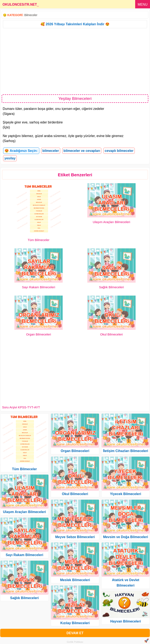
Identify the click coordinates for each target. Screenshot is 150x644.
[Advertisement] (75, 61)
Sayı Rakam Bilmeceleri (39, 287)
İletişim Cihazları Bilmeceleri (126, 451)
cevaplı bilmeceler (119, 151)
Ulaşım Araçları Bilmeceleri (111, 222)
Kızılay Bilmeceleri (75, 623)
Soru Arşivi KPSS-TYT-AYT (21, 407)
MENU (143, 4)
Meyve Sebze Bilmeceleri (75, 537)
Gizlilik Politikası (75, 642)
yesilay (10, 158)
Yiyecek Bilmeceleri (126, 494)
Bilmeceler (31, 15)
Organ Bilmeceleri (39, 334)
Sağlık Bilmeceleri (111, 287)
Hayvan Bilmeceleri (126, 621)
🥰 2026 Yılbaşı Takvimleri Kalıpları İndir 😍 (75, 24)
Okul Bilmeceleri (111, 334)
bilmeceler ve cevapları (82, 151)
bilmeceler (51, 151)
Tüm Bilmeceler (38, 240)
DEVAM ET (75, 633)
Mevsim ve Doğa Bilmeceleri (125, 537)
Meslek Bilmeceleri (75, 580)
